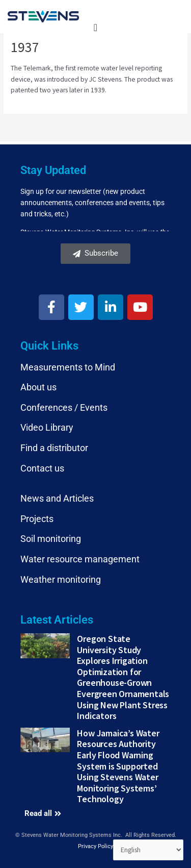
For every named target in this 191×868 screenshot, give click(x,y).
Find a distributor (54, 448)
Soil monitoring (51, 539)
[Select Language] (148, 850)
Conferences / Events (64, 407)
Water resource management (80, 559)
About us (38, 387)
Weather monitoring (61, 579)
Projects (37, 519)
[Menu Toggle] (95, 28)
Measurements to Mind (68, 367)
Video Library (47, 427)
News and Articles (57, 498)
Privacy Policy (95, 846)
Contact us (42, 468)
